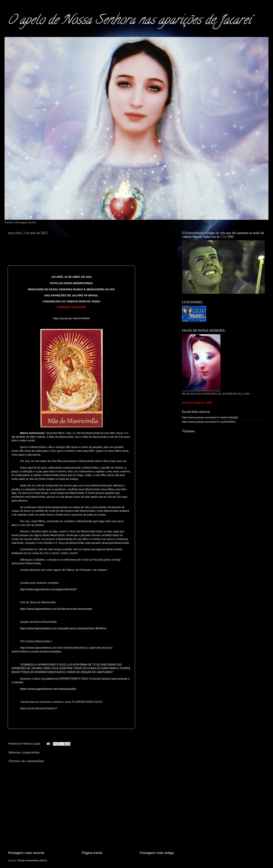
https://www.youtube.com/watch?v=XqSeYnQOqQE (210, 417)
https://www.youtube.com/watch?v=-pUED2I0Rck (209, 422)
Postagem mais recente (26, 853)
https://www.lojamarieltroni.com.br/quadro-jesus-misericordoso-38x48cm (63, 628)
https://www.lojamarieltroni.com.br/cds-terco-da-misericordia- (56, 609)
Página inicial (92, 853)
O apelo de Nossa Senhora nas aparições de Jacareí (129, 21)
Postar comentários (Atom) (32, 860)
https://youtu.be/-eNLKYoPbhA (71, 318)
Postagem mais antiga (157, 853)
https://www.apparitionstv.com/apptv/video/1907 (48, 589)
